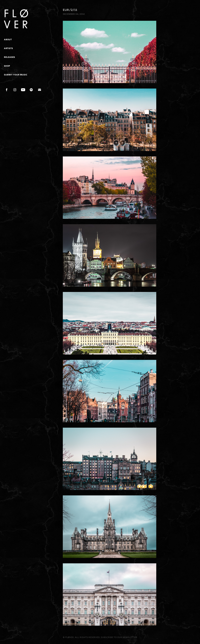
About (8, 40)
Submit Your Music (16, 75)
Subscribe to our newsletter (119, 637)
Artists (8, 48)
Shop (7, 66)
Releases (9, 57)
